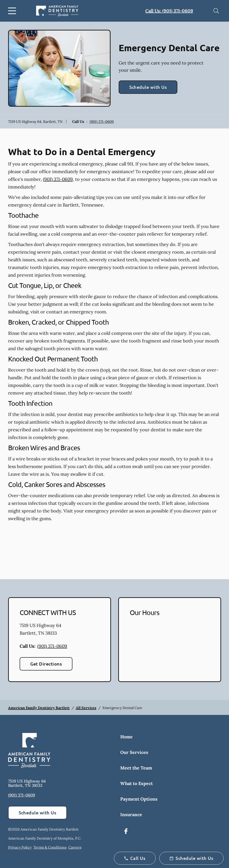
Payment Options (139, 799)
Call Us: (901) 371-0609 (169, 11)
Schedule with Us (148, 87)
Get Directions (46, 664)
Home (126, 737)
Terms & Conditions (50, 847)
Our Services (134, 752)
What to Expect (136, 783)
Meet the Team (136, 768)
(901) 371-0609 (102, 122)
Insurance (131, 814)
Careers (75, 847)
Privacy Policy (20, 847)
